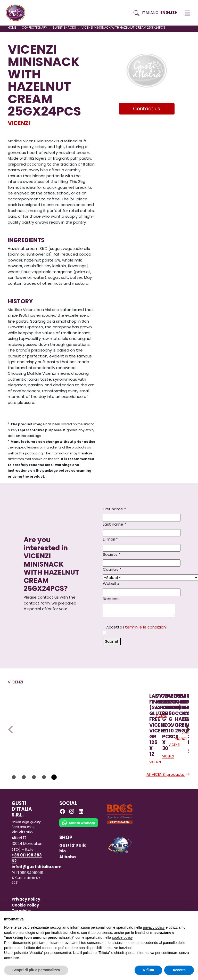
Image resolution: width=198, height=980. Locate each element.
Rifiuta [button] (148, 970)
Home (12, 27)
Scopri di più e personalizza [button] (36, 970)
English (169, 13)
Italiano (150, 13)
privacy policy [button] (154, 927)
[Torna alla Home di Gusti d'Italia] (18, 13)
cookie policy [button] (122, 937)
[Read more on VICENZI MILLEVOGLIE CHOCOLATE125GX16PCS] (108, 720)
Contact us (147, 109)
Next (186, 740)
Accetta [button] (179, 970)
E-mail (110, 539)
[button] (187, 13)
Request (111, 599)
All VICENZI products (168, 795)
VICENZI (19, 123)
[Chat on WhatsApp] (79, 848)
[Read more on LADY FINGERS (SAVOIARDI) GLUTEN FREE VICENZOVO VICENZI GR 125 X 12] (40, 720)
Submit (112, 641)
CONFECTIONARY (34, 27)
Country (112, 569)
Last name (114, 524)
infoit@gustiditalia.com (36, 888)
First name (114, 509)
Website (111, 583)
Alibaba (68, 878)
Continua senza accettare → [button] (170, 918)
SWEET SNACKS (64, 27)
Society (112, 554)
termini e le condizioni (146, 627)
